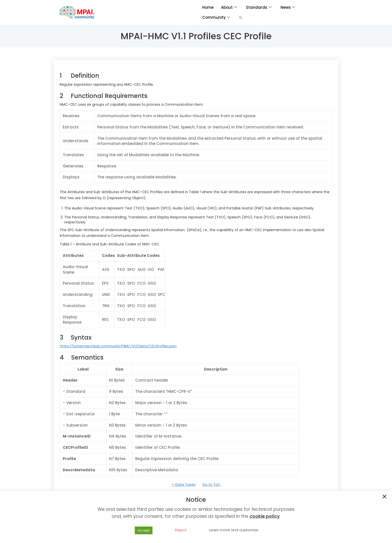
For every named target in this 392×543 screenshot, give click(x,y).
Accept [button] (144, 530)
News (288, 7)
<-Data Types (183, 485)
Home (208, 7)
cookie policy (265, 516)
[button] (241, 17)
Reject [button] (181, 530)
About (229, 7)
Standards (259, 7)
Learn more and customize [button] (234, 530)
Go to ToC (211, 485)
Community (216, 17)
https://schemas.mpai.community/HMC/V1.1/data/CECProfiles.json (118, 346)
